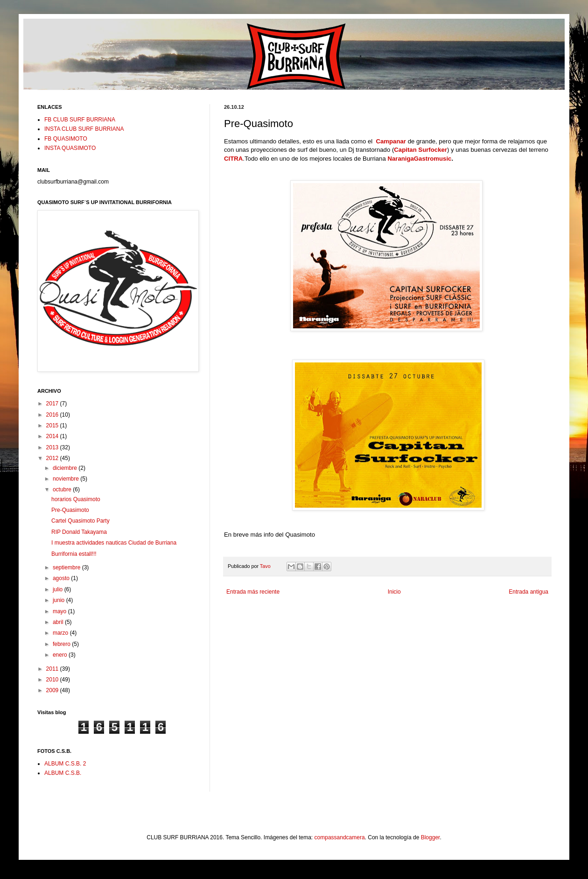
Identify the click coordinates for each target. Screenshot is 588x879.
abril (59, 622)
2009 (53, 690)
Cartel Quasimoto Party (80, 521)
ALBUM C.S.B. (63, 773)
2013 (53, 447)
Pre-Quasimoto (70, 510)
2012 (53, 458)
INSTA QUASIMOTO (70, 148)
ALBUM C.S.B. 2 (65, 764)
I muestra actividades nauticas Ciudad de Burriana (114, 543)
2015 (53, 425)
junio (59, 600)
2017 (53, 404)
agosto (62, 578)
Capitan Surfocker (420, 150)
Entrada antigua (528, 592)
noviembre (66, 479)
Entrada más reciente (253, 592)
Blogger (430, 837)
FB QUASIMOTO (66, 139)
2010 (53, 680)
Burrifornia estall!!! (74, 554)
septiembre (67, 567)
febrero (62, 644)
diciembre (66, 468)
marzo (61, 633)
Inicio (394, 592)
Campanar (391, 141)
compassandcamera (340, 837)
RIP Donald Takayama (79, 532)
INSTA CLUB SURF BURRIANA (84, 129)
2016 (53, 415)
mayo (60, 611)
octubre (63, 489)
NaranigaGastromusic (419, 159)
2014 (53, 436)
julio (59, 589)
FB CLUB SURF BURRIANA (80, 120)
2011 (53, 669)
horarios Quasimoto (76, 499)
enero (61, 655)
